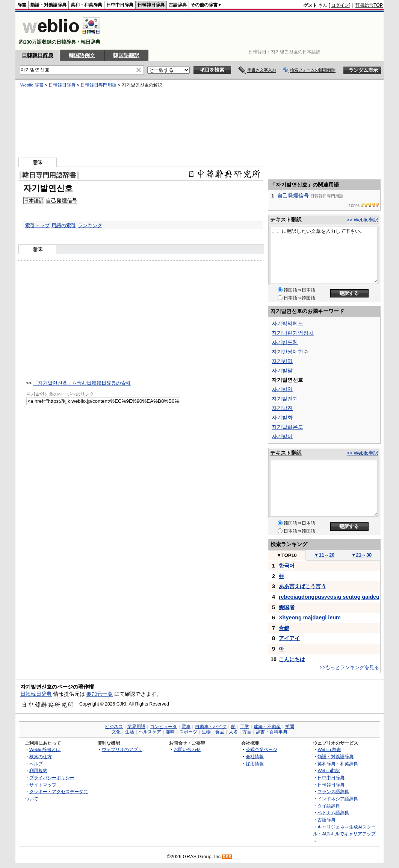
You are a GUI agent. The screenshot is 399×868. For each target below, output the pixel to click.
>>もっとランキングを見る (349, 667)
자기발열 (282, 389)
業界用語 (136, 727)
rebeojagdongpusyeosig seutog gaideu (329, 597)
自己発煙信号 (62, 200)
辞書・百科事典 (272, 732)
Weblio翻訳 (329, 770)
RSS (227, 857)
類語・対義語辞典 (48, 5)
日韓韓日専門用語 (98, 85)
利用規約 (38, 770)
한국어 (287, 566)
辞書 (22, 5)
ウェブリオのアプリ (122, 749)
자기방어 (282, 436)
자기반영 (282, 361)
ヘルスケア (150, 732)
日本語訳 (34, 201)
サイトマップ (43, 785)
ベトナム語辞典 (333, 813)
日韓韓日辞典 (151, 5)
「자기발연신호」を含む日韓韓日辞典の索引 (82, 383)
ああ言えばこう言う (302, 586)
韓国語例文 (82, 55)
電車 (186, 727)
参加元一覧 (100, 694)
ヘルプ (36, 764)
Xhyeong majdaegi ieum (310, 618)
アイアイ (289, 638)
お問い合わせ (187, 749)
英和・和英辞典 (86, 5)
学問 (290, 727)
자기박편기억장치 (293, 333)
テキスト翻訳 (286, 220)
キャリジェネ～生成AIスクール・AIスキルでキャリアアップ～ (344, 834)
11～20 (324, 555)
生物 (206, 732)
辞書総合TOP (369, 5)
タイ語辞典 (329, 806)
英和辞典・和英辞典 (338, 764)
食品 (220, 732)
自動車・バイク (211, 727)
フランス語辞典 (333, 791)
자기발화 (282, 417)
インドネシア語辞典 (338, 799)
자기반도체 (285, 342)
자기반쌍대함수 (290, 352)
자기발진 (282, 408)
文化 (116, 732)
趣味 (170, 732)
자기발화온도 (287, 427)
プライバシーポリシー (52, 778)
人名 (233, 732)
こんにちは (292, 659)
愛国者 (287, 607)
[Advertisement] (246, 31)
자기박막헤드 (287, 323)
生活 (130, 732)
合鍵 (284, 628)
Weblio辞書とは (45, 749)
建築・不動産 (267, 727)
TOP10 (287, 555)
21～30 (362, 555)
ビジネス (114, 727)
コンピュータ (163, 727)
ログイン (340, 5)
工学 (245, 727)
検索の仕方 (41, 756)
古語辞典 (178, 5)
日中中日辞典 (120, 5)
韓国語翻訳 (126, 55)
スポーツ (188, 732)
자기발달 (282, 370)
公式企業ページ (261, 749)
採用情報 (255, 764)
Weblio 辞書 (32, 85)
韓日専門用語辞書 (49, 175)
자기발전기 (285, 399)
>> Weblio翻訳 (363, 220)
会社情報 (255, 756)
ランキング (90, 225)
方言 (247, 732)
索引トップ (37, 225)
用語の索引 (64, 225)
